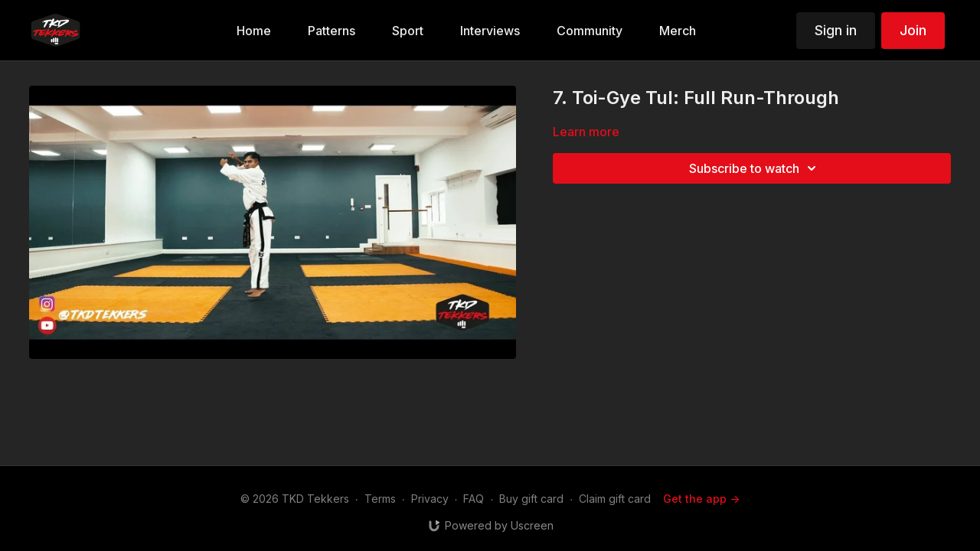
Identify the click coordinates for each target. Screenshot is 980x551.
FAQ (474, 499)
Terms (380, 499)
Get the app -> (701, 499)
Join (913, 30)
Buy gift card (531, 499)
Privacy (430, 499)
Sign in (836, 30)
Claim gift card (615, 499)
